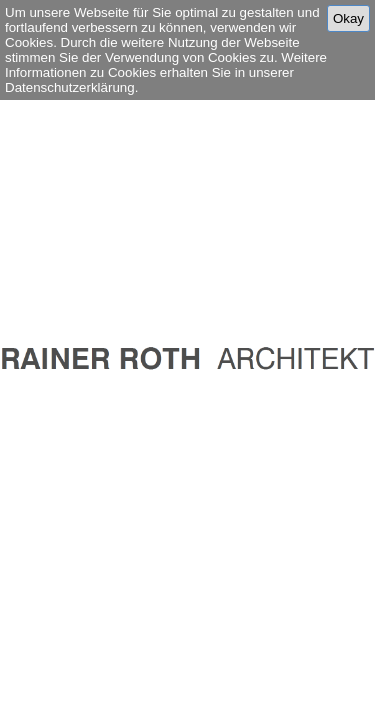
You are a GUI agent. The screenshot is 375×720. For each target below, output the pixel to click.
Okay (348, 18)
